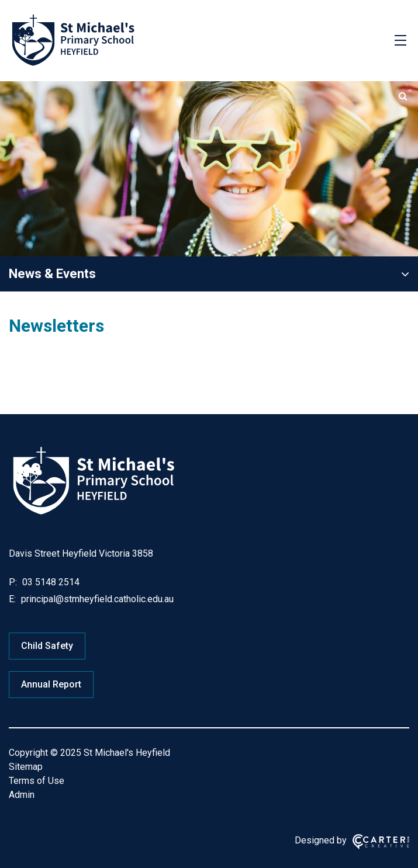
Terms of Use (37, 781)
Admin (22, 795)
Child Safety (47, 646)
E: (12, 599)
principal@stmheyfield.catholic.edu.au (96, 599)
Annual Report (51, 684)
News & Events (52, 274)
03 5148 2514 (50, 582)
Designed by (321, 840)
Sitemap (26, 767)
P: (13, 582)
